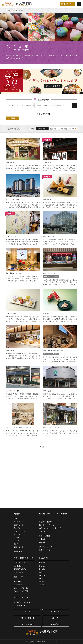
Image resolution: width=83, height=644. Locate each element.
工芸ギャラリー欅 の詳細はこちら (23, 383)
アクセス (17, 541)
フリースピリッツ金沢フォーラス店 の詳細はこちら (23, 419)
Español (42, 569)
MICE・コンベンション (48, 525)
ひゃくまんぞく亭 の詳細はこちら (60, 267)
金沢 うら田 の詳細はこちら (23, 305)
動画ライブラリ (45, 550)
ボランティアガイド (27, 618)
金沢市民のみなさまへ (22, 602)
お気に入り (18, 552)
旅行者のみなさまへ (21, 605)
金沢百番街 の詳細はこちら (23, 154)
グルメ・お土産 (20, 531)
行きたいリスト (69, 4)
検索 (75, 105)
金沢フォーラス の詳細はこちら (60, 228)
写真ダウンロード (56, 612)
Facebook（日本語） (22, 588)
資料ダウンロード (45, 547)
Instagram (18, 585)
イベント (17, 534)
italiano (42, 572)
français (42, 566)
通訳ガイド (56, 618)
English (42, 563)
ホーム (8, 10)
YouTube (17, 582)
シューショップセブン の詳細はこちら (60, 419)
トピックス (43, 519)
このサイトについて (21, 563)
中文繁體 (42, 575)
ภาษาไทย (43, 585)
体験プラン (18, 528)
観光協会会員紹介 (20, 569)
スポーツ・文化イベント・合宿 (50, 528)
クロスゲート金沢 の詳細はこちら (23, 191)
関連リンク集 (19, 577)
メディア (42, 531)
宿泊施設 (42, 542)
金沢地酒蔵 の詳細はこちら (23, 344)
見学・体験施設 (45, 536)
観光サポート (19, 547)
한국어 (42, 582)
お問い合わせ (56, 624)
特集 (16, 519)
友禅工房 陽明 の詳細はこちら (23, 228)
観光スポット (19, 525)
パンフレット (27, 612)
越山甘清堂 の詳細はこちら (60, 191)
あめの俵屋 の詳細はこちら (60, 154)
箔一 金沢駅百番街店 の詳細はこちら (23, 267)
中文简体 (42, 579)
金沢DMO (18, 566)
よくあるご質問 (27, 624)
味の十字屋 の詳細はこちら (60, 383)
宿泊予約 (17, 538)
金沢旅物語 (17, 4)
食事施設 (42, 539)
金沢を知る (18, 544)
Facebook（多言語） (22, 591)
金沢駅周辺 (11, 118)
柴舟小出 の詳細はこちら (60, 305)
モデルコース (19, 522)
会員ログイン (19, 572)
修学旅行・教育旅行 (46, 522)
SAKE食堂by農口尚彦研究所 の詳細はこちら (60, 344)
